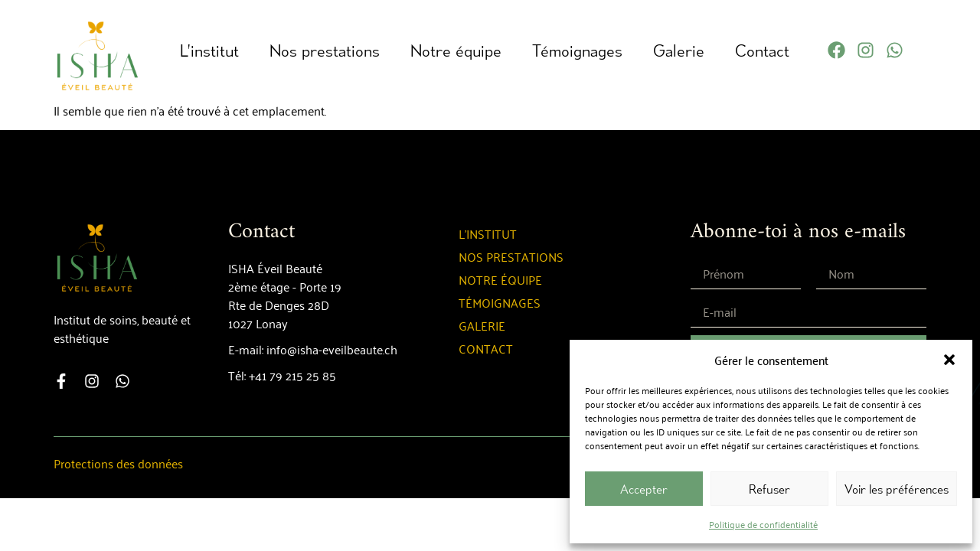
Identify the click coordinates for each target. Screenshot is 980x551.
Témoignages (577, 51)
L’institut (209, 51)
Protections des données (118, 463)
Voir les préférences (897, 489)
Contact (762, 51)
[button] (949, 360)
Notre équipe (456, 51)
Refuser (769, 489)
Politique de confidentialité (763, 524)
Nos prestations (325, 51)
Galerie (679, 51)
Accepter (644, 489)
